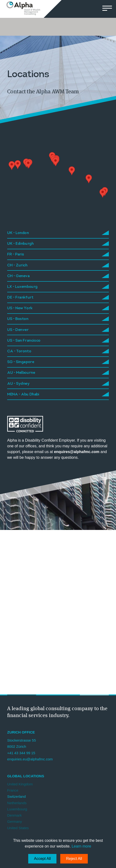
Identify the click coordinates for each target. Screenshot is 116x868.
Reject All (74, 859)
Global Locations (26, 776)
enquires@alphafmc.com (77, 452)
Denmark (14, 815)
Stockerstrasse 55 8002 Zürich (22, 743)
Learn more (81, 846)
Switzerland (17, 796)
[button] (107, 9)
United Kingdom (20, 784)
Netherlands (17, 803)
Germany (15, 821)
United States (18, 828)
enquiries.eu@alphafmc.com (30, 759)
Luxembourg (17, 809)
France (13, 790)
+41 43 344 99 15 (21, 753)
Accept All (42, 859)
